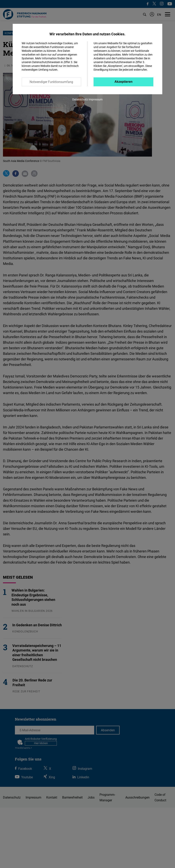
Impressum (96, 99)
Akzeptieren (123, 82)
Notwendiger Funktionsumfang (51, 82)
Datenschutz (80, 99)
